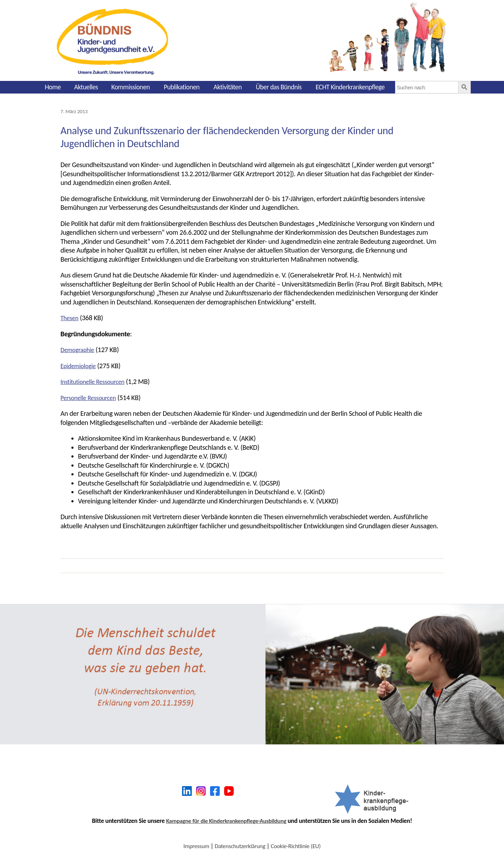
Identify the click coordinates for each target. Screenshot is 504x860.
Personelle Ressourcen (91, 397)
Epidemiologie (80, 365)
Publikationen (182, 87)
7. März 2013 (75, 111)
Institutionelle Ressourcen (96, 381)
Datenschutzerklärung (239, 846)
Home (53, 87)
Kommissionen (131, 87)
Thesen (71, 317)
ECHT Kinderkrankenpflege (350, 87)
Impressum (193, 846)
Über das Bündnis (279, 87)
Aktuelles (86, 87)
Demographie (79, 349)
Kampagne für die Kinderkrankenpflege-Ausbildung (226, 820)
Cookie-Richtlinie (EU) (298, 846)
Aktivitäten (228, 87)
